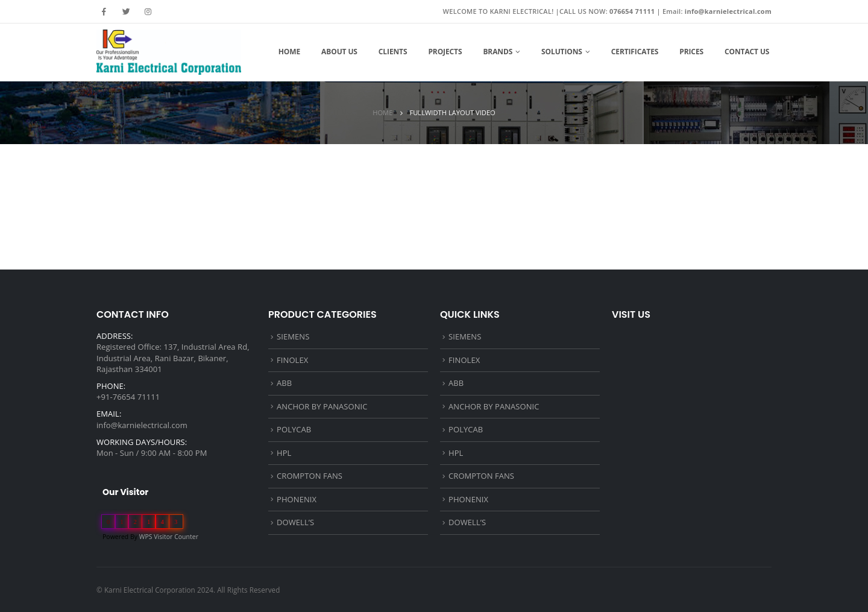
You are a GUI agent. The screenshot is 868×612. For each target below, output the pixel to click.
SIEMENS (293, 336)
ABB (284, 383)
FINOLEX (292, 360)
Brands (498, 52)
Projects (445, 52)
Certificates (635, 52)
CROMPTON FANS (310, 476)
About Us (339, 52)
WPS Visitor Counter (169, 537)
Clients (393, 52)
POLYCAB (294, 429)
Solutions (562, 52)
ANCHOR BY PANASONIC (322, 406)
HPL (284, 453)
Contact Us (747, 52)
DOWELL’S (295, 522)
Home (289, 52)
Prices (691, 52)
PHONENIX (297, 499)
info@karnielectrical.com (142, 425)
